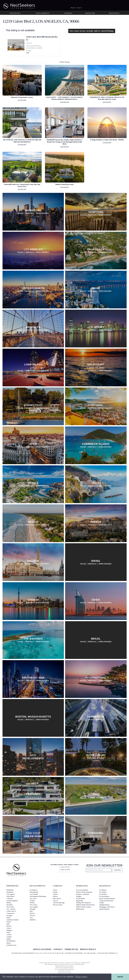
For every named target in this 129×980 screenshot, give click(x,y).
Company (68, 13)
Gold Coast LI (11, 911)
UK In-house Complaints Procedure (64, 968)
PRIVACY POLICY (88, 949)
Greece (9, 928)
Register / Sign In (76, 8)
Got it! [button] (120, 977)
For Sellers (103, 892)
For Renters (103, 894)
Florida (32, 903)
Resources (114, 13)
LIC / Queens (11, 909)
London (32, 901)
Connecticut (11, 913)
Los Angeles (11, 894)
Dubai (9, 939)
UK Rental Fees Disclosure (64, 973)
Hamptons (10, 892)
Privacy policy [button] (81, 977)
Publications (80, 909)
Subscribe (117, 870)
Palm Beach (10, 896)
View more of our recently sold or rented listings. (92, 31)
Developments (43, 13)
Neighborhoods (104, 905)
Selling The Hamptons (83, 903)
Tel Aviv (33, 915)
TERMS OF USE (71, 949)
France (9, 922)
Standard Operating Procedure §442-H (64, 966)
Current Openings (59, 903)
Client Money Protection (64, 971)
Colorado (10, 898)
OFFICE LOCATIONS (42, 949)
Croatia (9, 935)
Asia (31, 918)
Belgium (9, 930)
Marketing (90, 13)
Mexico (9, 926)
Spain (8, 918)
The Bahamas (11, 941)
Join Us (55, 901)
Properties (15, 13)
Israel (8, 932)
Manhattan (10, 890)
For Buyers (103, 890)
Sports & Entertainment (107, 898)
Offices (55, 896)
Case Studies (34, 894)
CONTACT (58, 949)
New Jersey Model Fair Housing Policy (64, 969)
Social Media (80, 898)
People (55, 892)
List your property (82, 890)
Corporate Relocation (106, 901)
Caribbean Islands (12, 920)
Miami (9, 903)
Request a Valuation (83, 894)
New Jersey (10, 907)
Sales (20, 213)
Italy (8, 924)
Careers (55, 894)
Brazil (9, 943)
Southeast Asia (11, 945)
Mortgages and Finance (107, 907)
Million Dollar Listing (83, 907)
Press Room (57, 898)
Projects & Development (84, 892)
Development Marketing (38, 896)
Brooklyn (10, 905)
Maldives (33, 920)
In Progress (33, 890)
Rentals (30, 213)
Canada (9, 937)
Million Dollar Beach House (85, 905)
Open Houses (42, 213)
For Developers (104, 896)
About (55, 890)
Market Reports (104, 909)
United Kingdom (12, 901)
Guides (102, 903)
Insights (79, 896)
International (34, 892)
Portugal (9, 915)
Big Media (80, 901)
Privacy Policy (58, 905)
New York (33, 898)
